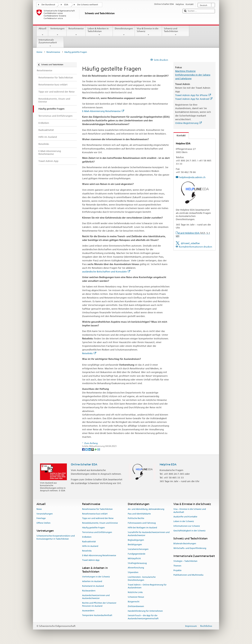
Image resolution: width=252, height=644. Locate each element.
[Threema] (93, 449)
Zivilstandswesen (136, 606)
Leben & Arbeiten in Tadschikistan (99, 32)
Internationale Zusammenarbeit (50, 43)
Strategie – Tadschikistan (185, 561)
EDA (66, 5)
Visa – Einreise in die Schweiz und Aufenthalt (190, 511)
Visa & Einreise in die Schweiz (148, 32)
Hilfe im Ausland (90, 546)
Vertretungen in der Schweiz (96, 577)
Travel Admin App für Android (194, 99)
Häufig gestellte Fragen (93, 528)
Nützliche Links (135, 592)
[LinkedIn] (90, 449)
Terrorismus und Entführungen (97, 532)
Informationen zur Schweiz (187, 526)
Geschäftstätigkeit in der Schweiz (189, 531)
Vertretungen (57, 32)
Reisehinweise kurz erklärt (95, 514)
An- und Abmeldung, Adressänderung (146, 509)
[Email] (99, 449)
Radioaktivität (89, 542)
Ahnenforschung (136, 568)
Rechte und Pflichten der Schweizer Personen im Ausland (99, 604)
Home (39, 52)
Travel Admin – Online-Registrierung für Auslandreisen (147, 586)
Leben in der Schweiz (184, 521)
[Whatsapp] (96, 449)
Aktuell (42, 32)
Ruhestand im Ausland (93, 586)
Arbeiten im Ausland (92, 581)
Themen (177, 566)
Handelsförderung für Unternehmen (145, 611)
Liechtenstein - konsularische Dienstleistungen (142, 579)
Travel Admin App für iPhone (193, 95)
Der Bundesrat (48, 5)
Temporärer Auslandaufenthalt (97, 615)
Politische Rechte (136, 518)
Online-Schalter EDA (84, 464)
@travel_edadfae (190, 243)
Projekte (177, 570)
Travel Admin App (91, 560)
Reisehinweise (76, 32)
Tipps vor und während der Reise (98, 518)
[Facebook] (84, 449)
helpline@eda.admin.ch (192, 177)
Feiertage (41, 518)
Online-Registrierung (188, 123)
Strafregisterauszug (137, 563)
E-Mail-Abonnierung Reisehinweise (103, 111)
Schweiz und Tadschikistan (176, 32)
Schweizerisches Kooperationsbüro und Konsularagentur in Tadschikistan (56, 537)
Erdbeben (87, 537)
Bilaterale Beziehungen (185, 544)
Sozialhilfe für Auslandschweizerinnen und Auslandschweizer (149, 534)
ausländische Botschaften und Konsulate (106, 272)
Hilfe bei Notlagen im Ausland (142, 528)
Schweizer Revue (136, 597)
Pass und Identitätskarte (139, 514)
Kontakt (180, 135)
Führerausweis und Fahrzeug (142, 523)
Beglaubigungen (136, 540)
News (39, 509)
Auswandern (88, 611)
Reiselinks (89, 353)
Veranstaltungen (45, 514)
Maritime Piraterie (185, 71)
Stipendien (133, 572)
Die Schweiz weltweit (88, 5)
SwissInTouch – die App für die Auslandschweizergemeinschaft (143, 617)
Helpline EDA (168, 464)
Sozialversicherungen (138, 549)
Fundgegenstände (137, 554)
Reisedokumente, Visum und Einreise (100, 523)
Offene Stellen (43, 523)
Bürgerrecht (134, 602)
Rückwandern (89, 591)
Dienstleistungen (124, 32)
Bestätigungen (135, 545)
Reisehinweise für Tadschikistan (97, 509)
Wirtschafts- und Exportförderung (190, 548)
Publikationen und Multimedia (188, 575)
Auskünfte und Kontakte (185, 517)
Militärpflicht (134, 558)
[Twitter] (87, 449)
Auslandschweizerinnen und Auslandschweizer (96, 597)
